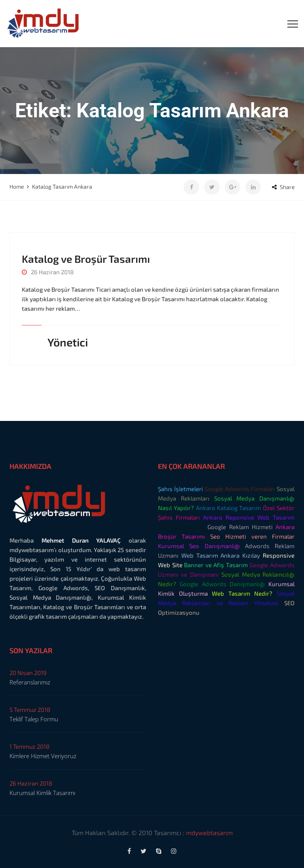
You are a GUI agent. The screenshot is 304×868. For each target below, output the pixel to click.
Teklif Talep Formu (34, 719)
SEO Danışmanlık (181, 527)
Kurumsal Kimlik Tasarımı (42, 793)
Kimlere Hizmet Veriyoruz (43, 756)
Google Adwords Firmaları (240, 489)
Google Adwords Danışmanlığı (222, 584)
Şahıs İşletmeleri (180, 489)
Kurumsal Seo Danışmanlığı (199, 546)
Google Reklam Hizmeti (240, 527)
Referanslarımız (30, 682)
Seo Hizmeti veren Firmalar (252, 536)
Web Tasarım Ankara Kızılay (221, 555)
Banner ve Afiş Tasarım (216, 565)
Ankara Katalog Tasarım (229, 508)
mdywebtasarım (209, 833)
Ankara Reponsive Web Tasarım (249, 517)
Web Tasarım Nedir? (242, 593)
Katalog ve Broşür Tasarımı (86, 259)
